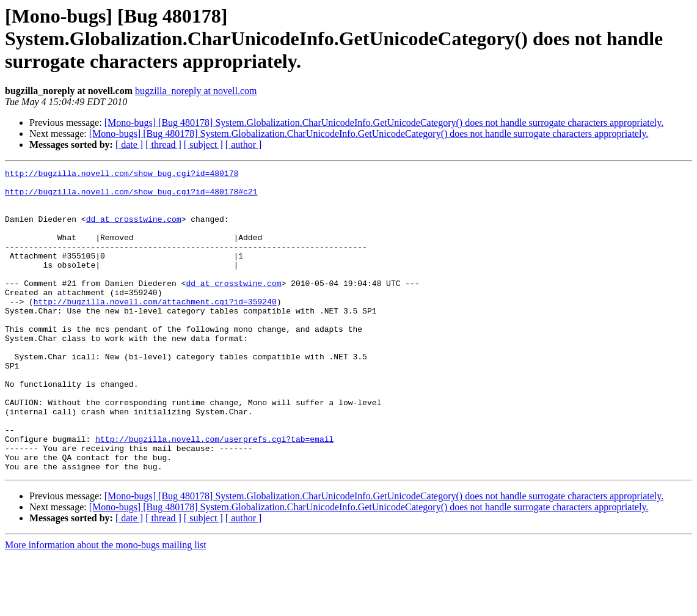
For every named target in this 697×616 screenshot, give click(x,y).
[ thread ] (163, 145)
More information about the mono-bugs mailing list (106, 605)
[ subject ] (203, 145)
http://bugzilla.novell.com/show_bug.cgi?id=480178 (122, 175)
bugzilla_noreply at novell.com (196, 91)
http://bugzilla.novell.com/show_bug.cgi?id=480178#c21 (131, 197)
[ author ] (244, 145)
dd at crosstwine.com (134, 230)
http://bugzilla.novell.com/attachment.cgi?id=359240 (155, 329)
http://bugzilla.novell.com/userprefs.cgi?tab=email (214, 494)
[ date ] (129, 145)
